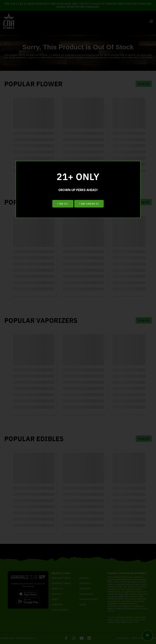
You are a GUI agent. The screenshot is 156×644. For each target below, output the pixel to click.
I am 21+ (63, 204)
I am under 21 (89, 204)
